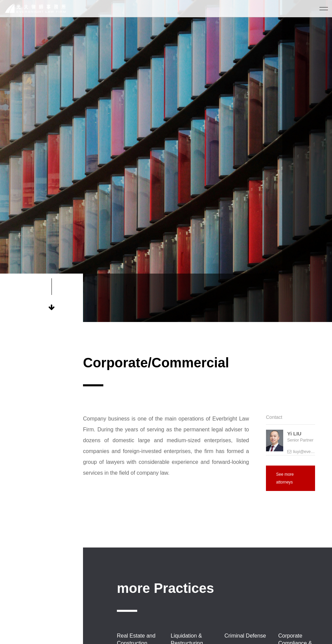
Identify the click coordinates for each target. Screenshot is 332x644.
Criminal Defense (245, 636)
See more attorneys (285, 478)
